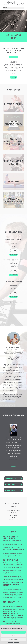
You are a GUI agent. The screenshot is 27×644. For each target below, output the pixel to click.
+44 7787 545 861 (13, 515)
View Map (13, 250)
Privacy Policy (11, 642)
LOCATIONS (13, 77)
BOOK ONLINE (13, 57)
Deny (13, 636)
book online (6, 542)
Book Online (13, 255)
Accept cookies (13, 632)
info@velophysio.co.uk (13, 520)
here (19, 623)
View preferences (14, 639)
